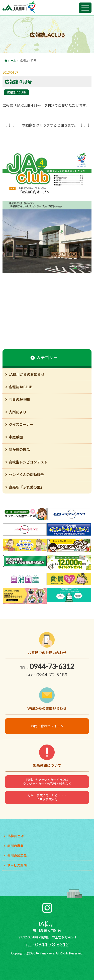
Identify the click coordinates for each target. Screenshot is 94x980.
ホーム (12, 60)
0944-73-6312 (52, 666)
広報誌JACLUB (17, 92)
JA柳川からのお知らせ (27, 374)
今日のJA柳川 (20, 399)
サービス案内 (17, 865)
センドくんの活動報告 (26, 475)
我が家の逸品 (19, 450)
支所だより (18, 412)
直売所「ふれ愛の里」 (26, 487)
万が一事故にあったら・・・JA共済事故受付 (47, 797)
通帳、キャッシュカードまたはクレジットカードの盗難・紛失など (47, 782)
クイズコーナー (21, 424)
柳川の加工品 (17, 856)
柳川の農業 (15, 846)
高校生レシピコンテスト (28, 462)
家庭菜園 (16, 437)
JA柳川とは (16, 836)
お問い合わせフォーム (47, 726)
